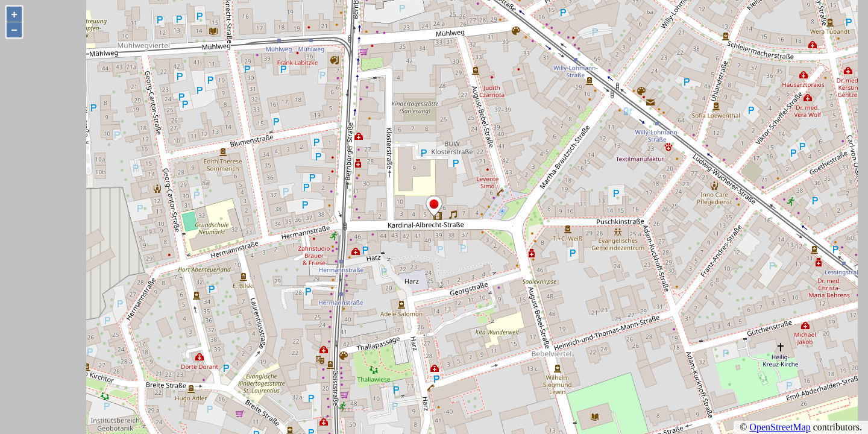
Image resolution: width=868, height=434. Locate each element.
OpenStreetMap (780, 427)
